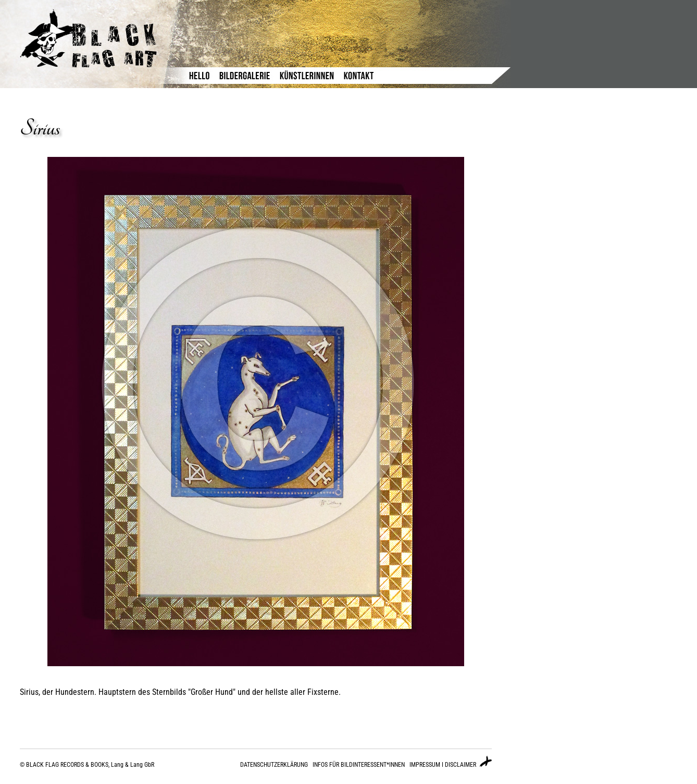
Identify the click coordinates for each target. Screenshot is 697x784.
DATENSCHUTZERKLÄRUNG (274, 765)
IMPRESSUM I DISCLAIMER (443, 765)
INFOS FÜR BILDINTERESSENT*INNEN (359, 765)
